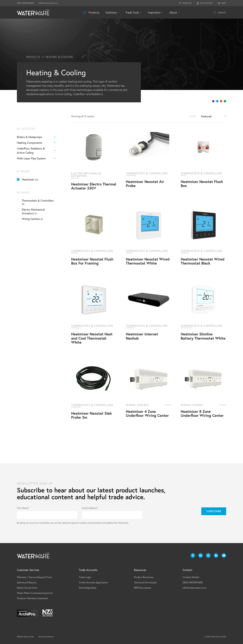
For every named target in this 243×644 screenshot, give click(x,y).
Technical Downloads (145, 582)
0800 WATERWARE (25, 3)
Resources (140, 570)
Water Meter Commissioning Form (35, 593)
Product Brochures (144, 577)
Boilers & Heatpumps (36, 137)
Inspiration (154, 12)
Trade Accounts (88, 570)
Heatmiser (30, 179)
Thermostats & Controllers (38, 202)
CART (224, 3)
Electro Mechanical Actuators (33, 211)
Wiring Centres (32, 219)
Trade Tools (132, 12)
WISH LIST (187, 3)
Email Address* (90, 508)
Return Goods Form (27, 588)
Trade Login (85, 577)
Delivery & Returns (27, 582)
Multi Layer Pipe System (36, 158)
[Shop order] (214, 116)
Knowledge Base (88, 588)
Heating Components (36, 143)
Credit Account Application (93, 582)
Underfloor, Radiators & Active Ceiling (36, 151)
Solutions (111, 12)
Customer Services (28, 570)
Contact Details (191, 577)
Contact (187, 570)
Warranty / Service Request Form (34, 577)
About (173, 12)
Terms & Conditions (46, 637)
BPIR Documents (143, 588)
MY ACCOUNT (207, 3)
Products (94, 12)
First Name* (23, 508)
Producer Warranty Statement (32, 598)
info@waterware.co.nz (48, 3)
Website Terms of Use (25, 637)
